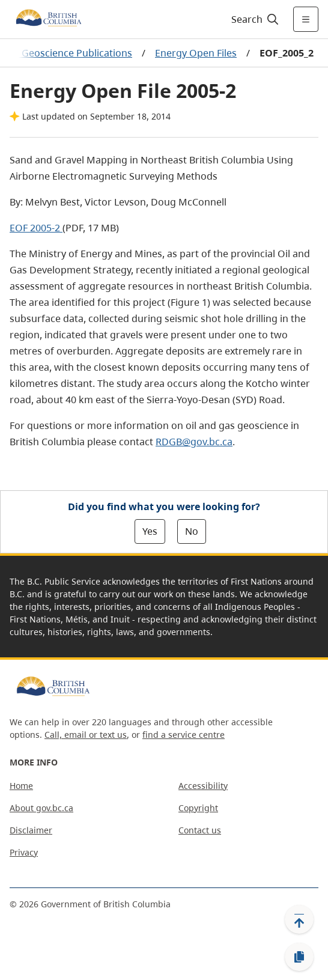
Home (21, 786)
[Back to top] (299, 919)
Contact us (200, 830)
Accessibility (203, 786)
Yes (150, 531)
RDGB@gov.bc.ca (194, 442)
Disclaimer (31, 830)
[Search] (253, 19)
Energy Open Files (196, 53)
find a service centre (184, 735)
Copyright (198, 808)
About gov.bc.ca (41, 808)
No (192, 531)
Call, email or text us (86, 735)
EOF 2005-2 (36, 228)
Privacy (24, 852)
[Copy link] (299, 957)
